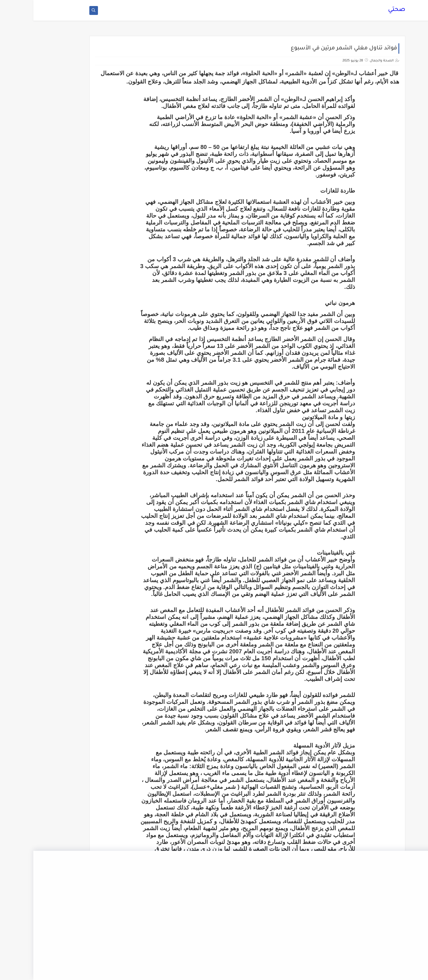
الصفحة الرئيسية (281, 5)
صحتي (363, 13)
